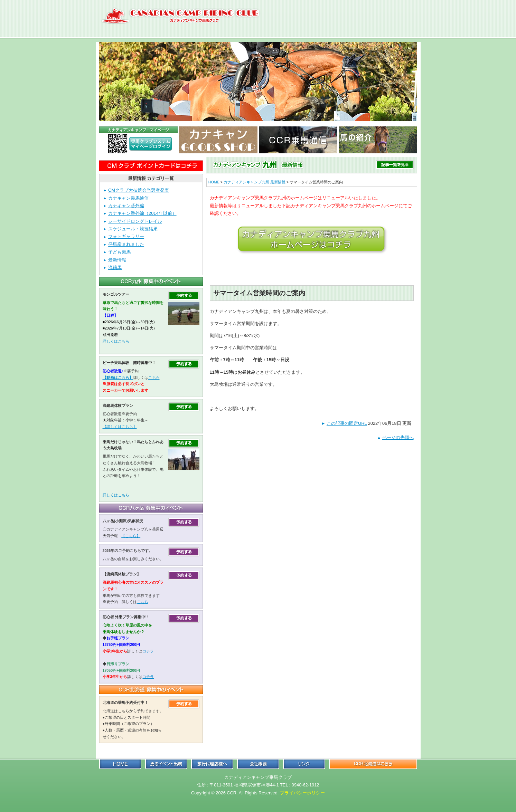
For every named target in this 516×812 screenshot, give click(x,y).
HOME (214, 182)
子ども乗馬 (119, 252)
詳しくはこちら (116, 341)
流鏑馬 (115, 268)
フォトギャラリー (126, 236)
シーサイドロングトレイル (135, 221)
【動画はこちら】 (118, 378)
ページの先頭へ (398, 437)
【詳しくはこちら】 (120, 427)
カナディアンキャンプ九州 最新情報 (255, 182)
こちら (154, 378)
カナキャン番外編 (126, 206)
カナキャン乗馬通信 (128, 198)
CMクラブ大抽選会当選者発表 (139, 190)
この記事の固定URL (347, 423)
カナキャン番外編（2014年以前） (142, 213)
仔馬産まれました (126, 244)
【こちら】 (131, 536)
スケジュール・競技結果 (133, 229)
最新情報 (117, 260)
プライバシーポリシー (302, 793)
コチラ (148, 651)
